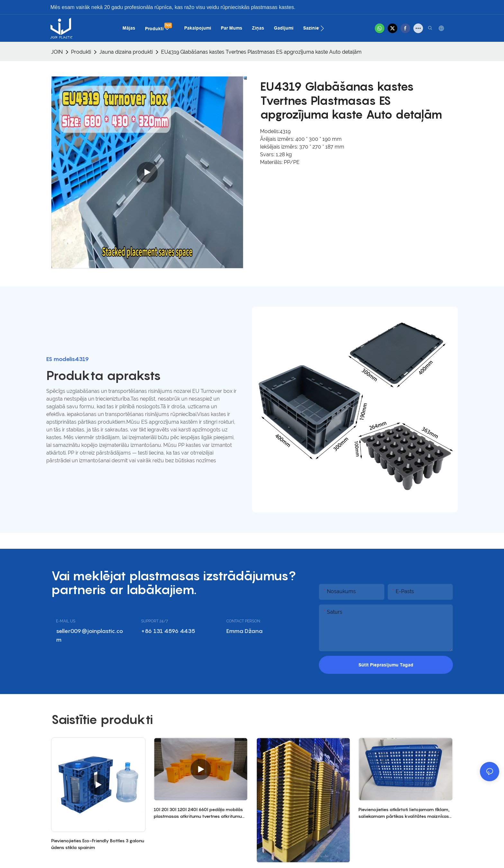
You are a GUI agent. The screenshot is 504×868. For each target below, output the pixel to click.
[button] (322, 28)
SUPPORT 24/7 (154, 621)
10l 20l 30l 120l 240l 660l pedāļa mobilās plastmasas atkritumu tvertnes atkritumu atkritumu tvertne (198, 813)
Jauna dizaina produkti (126, 52)
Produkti (81, 52)
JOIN (57, 52)
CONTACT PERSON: (243, 621)
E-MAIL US (66, 621)
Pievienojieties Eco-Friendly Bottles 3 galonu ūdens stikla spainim (98, 844)
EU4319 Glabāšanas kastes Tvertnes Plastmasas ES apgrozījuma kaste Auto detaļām (261, 52)
